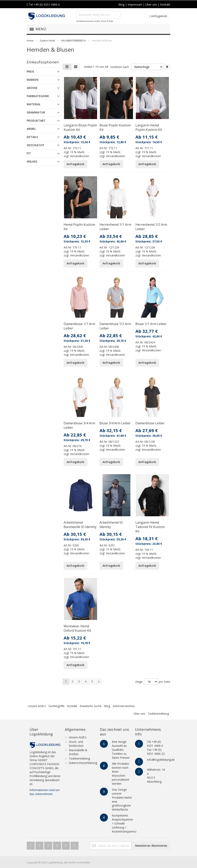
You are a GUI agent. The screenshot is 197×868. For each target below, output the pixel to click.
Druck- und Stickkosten (76, 744)
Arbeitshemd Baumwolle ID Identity (80, 525)
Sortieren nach (120, 67)
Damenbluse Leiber (150, 423)
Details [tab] (32, 137)
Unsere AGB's (37, 706)
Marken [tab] (33, 80)
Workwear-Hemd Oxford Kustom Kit (77, 628)
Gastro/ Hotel (47, 41)
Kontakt (72, 706)
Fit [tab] (29, 153)
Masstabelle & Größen (78, 752)
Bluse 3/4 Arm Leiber (115, 423)
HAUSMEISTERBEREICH (73, 41)
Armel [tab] (31, 129)
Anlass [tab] (32, 161)
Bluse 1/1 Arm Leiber (151, 324)
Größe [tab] (32, 88)
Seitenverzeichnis (124, 706)
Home (30, 41)
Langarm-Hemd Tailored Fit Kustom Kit (150, 527)
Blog (107, 706)
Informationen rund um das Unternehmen (45, 792)
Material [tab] (34, 104)
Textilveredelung (158, 714)
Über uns (139, 714)
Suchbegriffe (56, 706)
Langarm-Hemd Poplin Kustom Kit (149, 127)
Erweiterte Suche (91, 706)
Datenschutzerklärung (83, 763)
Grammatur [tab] (36, 112)
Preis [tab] (30, 71)
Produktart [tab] (36, 121)
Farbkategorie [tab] (38, 96)
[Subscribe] (151, 846)
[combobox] (98, 15)
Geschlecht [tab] (36, 145)
